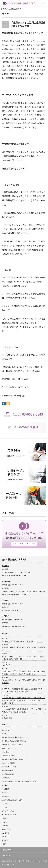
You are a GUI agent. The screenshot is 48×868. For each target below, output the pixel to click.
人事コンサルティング (9, 767)
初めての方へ (6, 730)
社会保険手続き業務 (8, 756)
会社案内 (5, 785)
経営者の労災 (6, 778)
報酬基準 (5, 818)
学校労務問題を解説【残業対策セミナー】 (15, 737)
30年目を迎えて (8, 665)
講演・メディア (7, 829)
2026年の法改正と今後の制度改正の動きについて (20, 641)
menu (43, 3)
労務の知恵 (5, 837)
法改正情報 (5, 833)
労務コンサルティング (9, 748)
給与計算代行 (6, 752)
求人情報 (5, 804)
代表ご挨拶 (5, 789)
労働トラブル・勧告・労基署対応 (12, 745)
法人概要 (5, 792)
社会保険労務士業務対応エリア (12, 800)
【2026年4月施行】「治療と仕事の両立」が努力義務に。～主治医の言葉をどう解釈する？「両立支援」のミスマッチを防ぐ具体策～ (24, 700)
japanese (7, 850)
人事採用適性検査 (8, 770)
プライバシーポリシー (9, 811)
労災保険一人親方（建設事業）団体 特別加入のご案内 (19, 781)
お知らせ (5, 822)
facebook (5, 840)
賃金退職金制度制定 (8, 774)
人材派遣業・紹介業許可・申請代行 (13, 759)
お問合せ (5, 844)
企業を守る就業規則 (8, 763)
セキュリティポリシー (9, 815)
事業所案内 (5, 796)
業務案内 (5, 734)
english (6, 855)
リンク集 (5, 807)
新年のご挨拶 (7, 718)
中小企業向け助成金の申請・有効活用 (14, 741)
